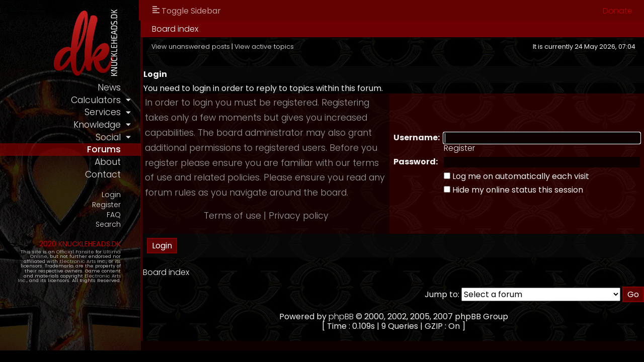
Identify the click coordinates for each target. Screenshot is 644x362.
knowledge (97, 125)
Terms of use (232, 216)
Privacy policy (299, 216)
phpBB (341, 316)
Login (111, 195)
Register (106, 205)
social (108, 137)
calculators (96, 100)
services (103, 112)
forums (104, 149)
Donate (618, 11)
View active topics (264, 47)
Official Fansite (75, 252)
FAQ (114, 215)
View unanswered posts (191, 47)
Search (108, 224)
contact (103, 174)
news (109, 87)
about (108, 162)
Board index (175, 29)
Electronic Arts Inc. (83, 261)
